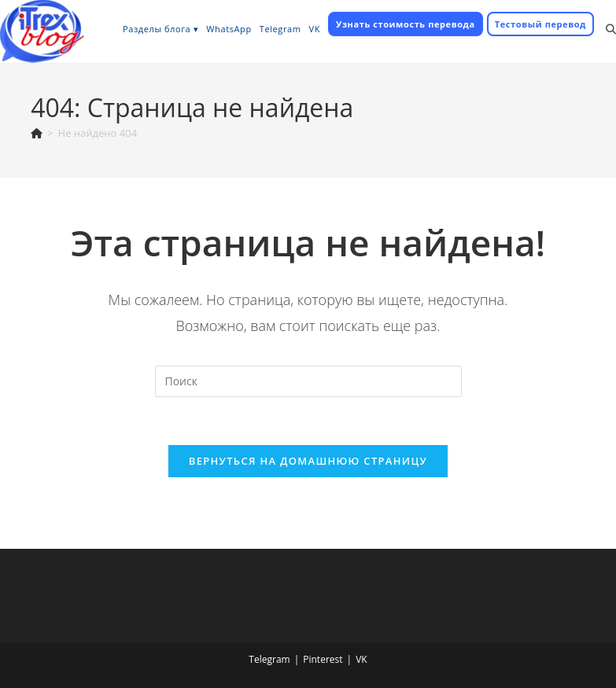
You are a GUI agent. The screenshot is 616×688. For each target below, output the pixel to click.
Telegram (269, 659)
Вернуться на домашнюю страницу (308, 461)
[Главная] (37, 133)
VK (361, 659)
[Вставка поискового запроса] (308, 381)
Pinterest (323, 659)
